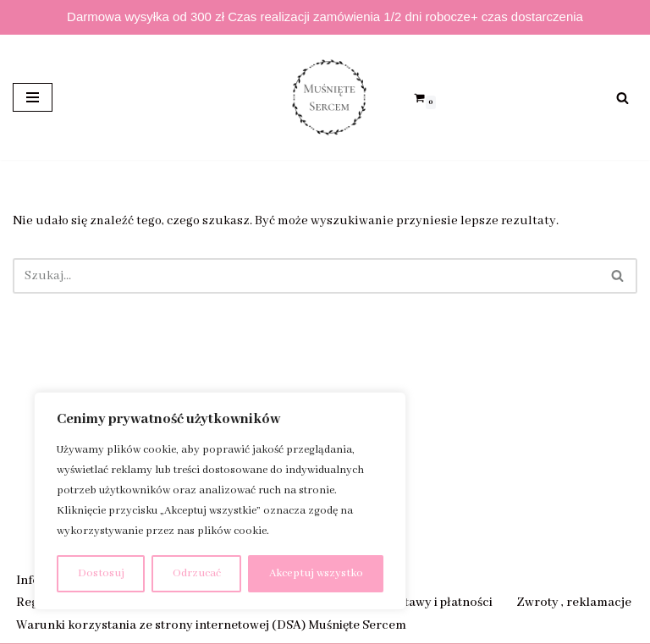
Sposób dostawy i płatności (416, 603)
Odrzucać (197, 573)
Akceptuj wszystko (316, 573)
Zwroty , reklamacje (574, 603)
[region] (220, 501)
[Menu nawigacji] (33, 97)
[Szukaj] (622, 98)
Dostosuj (101, 573)
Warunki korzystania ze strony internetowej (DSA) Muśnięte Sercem (211, 625)
